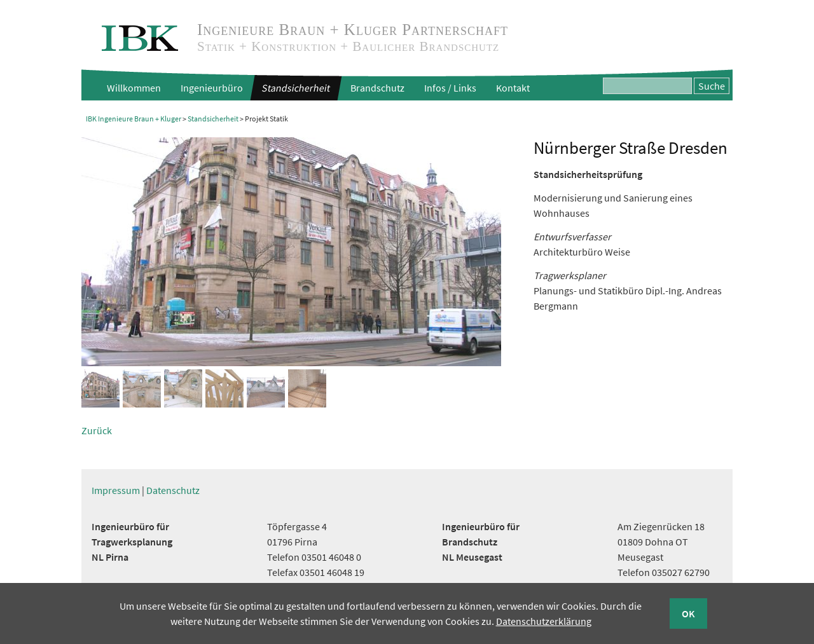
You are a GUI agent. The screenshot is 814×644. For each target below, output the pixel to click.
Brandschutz (377, 88)
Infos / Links (450, 88)
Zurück (97, 430)
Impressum (116, 490)
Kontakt (513, 88)
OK (688, 613)
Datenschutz (173, 490)
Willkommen (134, 88)
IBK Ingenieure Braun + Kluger (134, 119)
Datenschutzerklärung (544, 621)
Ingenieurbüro (212, 88)
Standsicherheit (296, 88)
